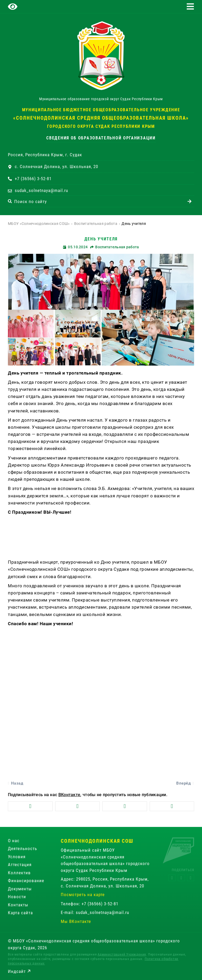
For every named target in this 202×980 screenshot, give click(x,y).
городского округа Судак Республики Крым (101, 126)
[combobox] (96, 201)
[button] (190, 6)
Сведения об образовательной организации (101, 138)
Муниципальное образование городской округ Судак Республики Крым (101, 99)
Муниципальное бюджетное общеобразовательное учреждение (101, 110)
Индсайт (17, 971)
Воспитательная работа (96, 224)
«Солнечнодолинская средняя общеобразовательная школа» (101, 118)
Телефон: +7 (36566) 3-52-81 (90, 904)
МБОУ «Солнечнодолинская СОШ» (39, 224)
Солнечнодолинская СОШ (97, 841)
